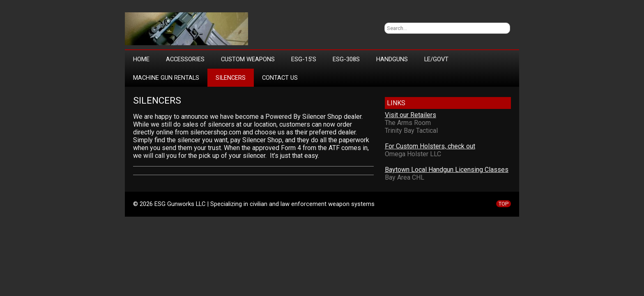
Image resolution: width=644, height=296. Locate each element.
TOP (504, 204)
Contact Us (280, 78)
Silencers (231, 78)
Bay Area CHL (405, 177)
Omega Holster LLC (413, 154)
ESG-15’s (304, 59)
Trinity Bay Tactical (411, 131)
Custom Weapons (248, 59)
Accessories (185, 59)
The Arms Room (408, 123)
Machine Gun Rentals (166, 78)
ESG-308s (346, 59)
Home (141, 59)
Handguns (392, 59)
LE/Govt (436, 59)
